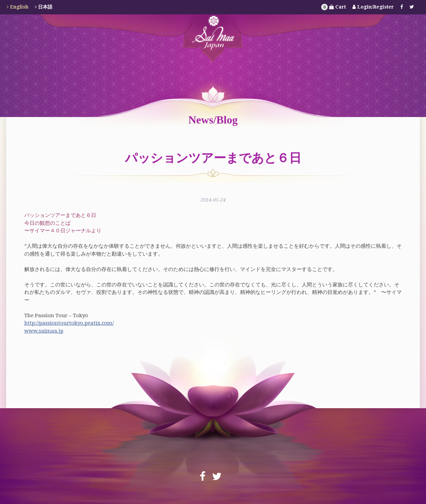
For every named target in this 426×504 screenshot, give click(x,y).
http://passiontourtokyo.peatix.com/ (69, 323)
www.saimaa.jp (44, 331)
